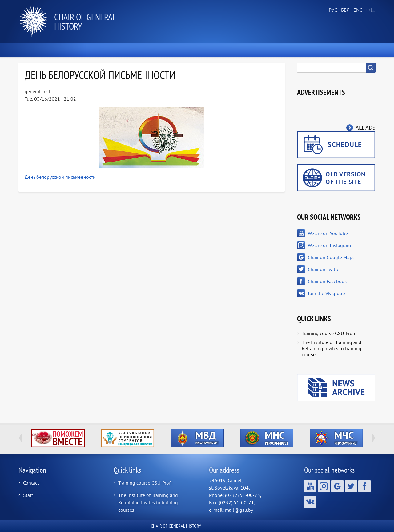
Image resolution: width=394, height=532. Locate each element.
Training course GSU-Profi (328, 333)
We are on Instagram (329, 245)
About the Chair (117, 50)
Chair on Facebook (327, 281)
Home (34, 50)
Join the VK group (326, 293)
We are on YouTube (328, 233)
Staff (28, 495)
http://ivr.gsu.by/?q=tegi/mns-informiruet (267, 438)
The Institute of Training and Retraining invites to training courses (332, 348)
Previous (21, 438)
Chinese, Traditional (369, 10)
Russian (332, 10)
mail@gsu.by (239, 510)
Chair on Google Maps (331, 257)
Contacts (356, 50)
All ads (366, 128)
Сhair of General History (85, 21)
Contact (31, 483)
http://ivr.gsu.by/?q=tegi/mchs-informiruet (336, 438)
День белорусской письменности (60, 177)
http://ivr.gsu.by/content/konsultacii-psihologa (128, 438)
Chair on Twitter (324, 269)
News (70, 50)
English (357, 10)
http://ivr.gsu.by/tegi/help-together (58, 438)
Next (373, 438)
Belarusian (345, 10)
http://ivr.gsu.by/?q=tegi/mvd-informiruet (197, 438)
